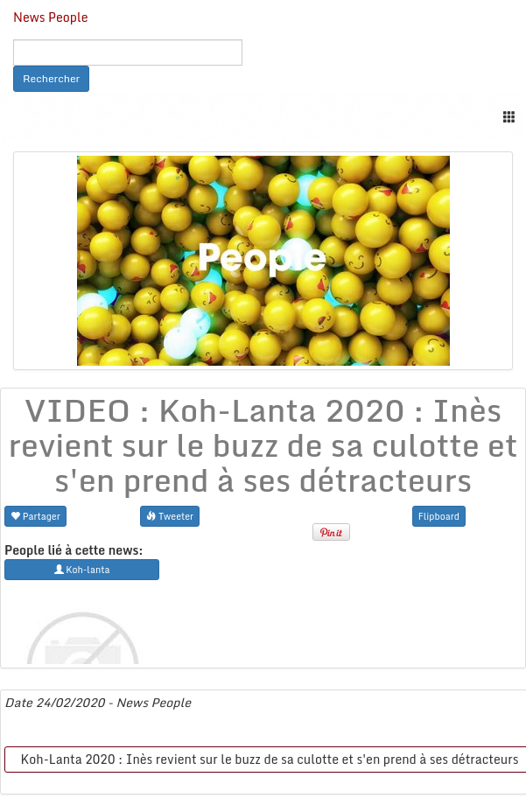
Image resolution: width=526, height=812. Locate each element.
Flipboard (439, 516)
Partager (35, 516)
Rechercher (51, 78)
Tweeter (170, 516)
